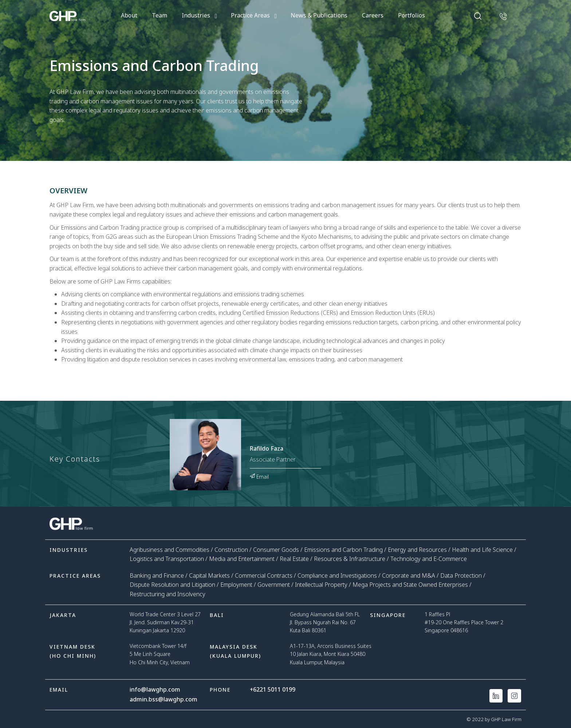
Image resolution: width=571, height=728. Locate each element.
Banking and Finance (157, 575)
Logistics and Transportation (167, 559)
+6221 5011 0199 (273, 689)
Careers (373, 15)
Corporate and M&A (409, 575)
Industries (196, 15)
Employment (236, 585)
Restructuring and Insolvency (168, 594)
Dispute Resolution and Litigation (172, 585)
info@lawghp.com (155, 689)
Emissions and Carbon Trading (343, 550)
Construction (231, 550)
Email (259, 476)
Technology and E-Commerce (429, 559)
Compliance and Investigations (337, 575)
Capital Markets (209, 575)
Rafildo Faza (267, 449)
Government (274, 585)
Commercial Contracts (264, 575)
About (129, 15)
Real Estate (294, 559)
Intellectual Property (321, 585)
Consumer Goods (276, 550)
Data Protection (461, 575)
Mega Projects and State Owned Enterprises (410, 585)
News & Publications (319, 15)
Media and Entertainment (242, 559)
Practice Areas (250, 15)
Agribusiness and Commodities (170, 550)
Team (160, 15)
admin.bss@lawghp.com (164, 699)
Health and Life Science (482, 550)
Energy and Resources (417, 550)
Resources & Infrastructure (350, 559)
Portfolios (411, 15)
